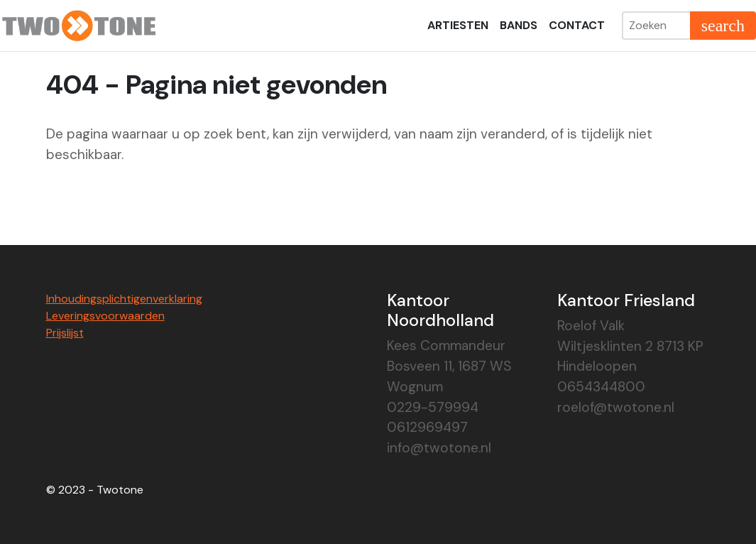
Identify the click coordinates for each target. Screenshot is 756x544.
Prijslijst (65, 333)
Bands (519, 25)
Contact (577, 25)
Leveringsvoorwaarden (105, 316)
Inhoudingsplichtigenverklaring (124, 299)
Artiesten (458, 25)
